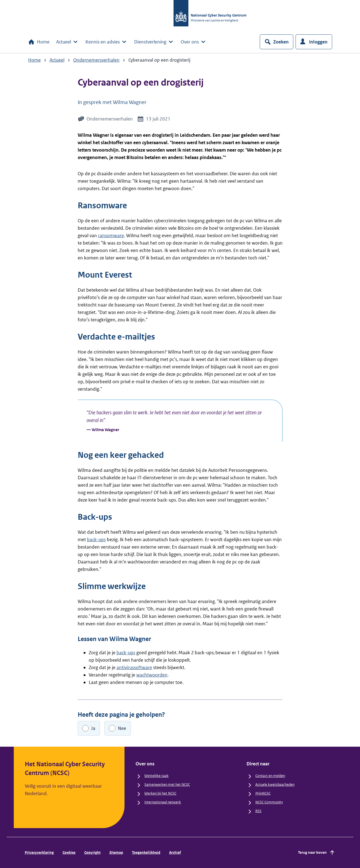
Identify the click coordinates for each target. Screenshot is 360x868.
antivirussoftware (134, 667)
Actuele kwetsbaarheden (275, 785)
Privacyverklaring (39, 852)
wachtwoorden (152, 675)
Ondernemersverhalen (96, 60)
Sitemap (116, 852)
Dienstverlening (154, 42)
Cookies (69, 852)
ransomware (111, 236)
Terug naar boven (317, 853)
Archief (175, 852)
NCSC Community (269, 802)
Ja (93, 728)
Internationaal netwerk (163, 802)
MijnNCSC (263, 793)
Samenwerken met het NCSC (167, 785)
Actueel (67, 42)
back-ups (96, 540)
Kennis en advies (106, 42)
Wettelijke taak (156, 776)
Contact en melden (270, 776)
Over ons (194, 42)
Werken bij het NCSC (160, 793)
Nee (122, 728)
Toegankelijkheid (146, 852)
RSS (258, 811)
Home (39, 42)
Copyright (92, 852)
